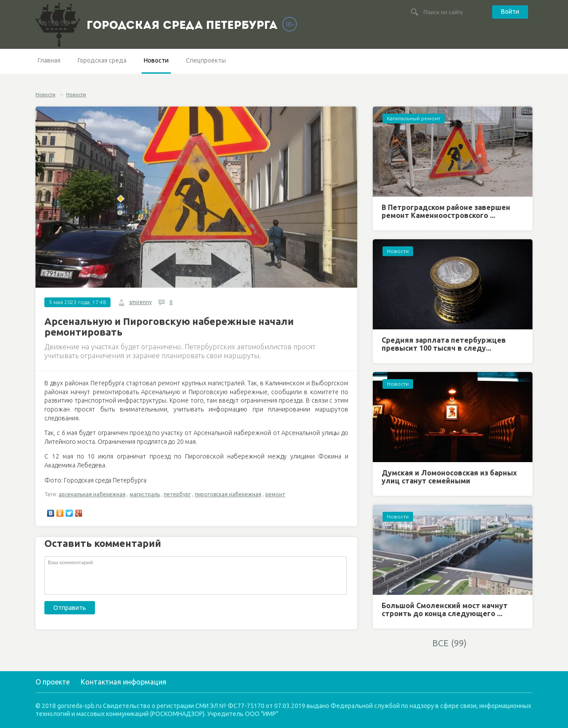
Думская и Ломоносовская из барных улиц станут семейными (449, 477)
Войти (510, 12)
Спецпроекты (206, 60)
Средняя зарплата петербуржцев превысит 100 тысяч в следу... (444, 344)
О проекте (53, 682)
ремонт (275, 494)
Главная (49, 60)
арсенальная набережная (92, 494)
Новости (156, 60)
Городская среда (102, 60)
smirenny (140, 302)
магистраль (145, 494)
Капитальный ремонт (414, 118)
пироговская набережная (228, 494)
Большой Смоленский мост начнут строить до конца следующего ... (445, 609)
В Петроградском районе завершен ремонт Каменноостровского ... (446, 211)
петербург (177, 494)
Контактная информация (124, 682)
